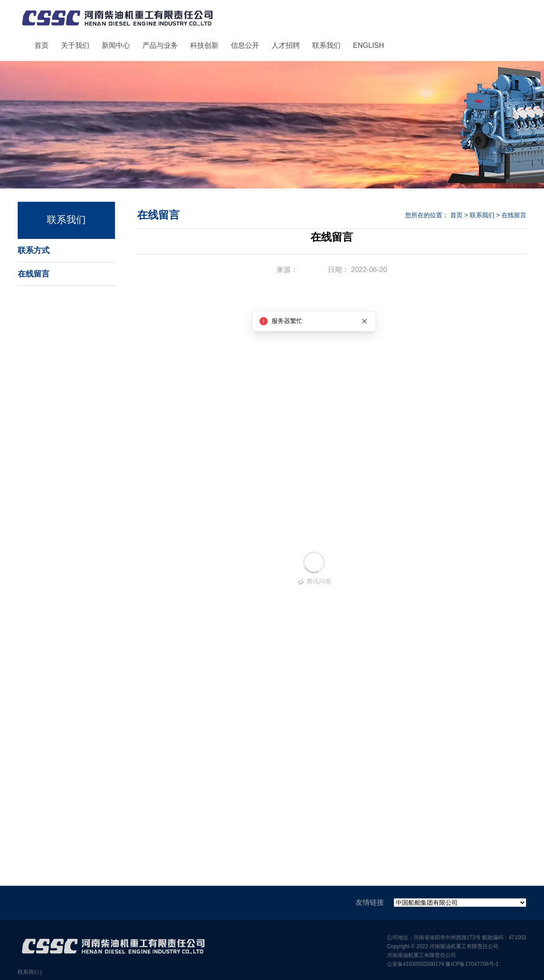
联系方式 (34, 250)
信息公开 (245, 45)
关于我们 (75, 45)
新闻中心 (116, 45)
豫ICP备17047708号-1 (472, 964)
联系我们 (326, 45)
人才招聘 (286, 45)
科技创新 (204, 45)
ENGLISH (368, 45)
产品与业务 (160, 45)
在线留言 (34, 274)
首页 (42, 45)
